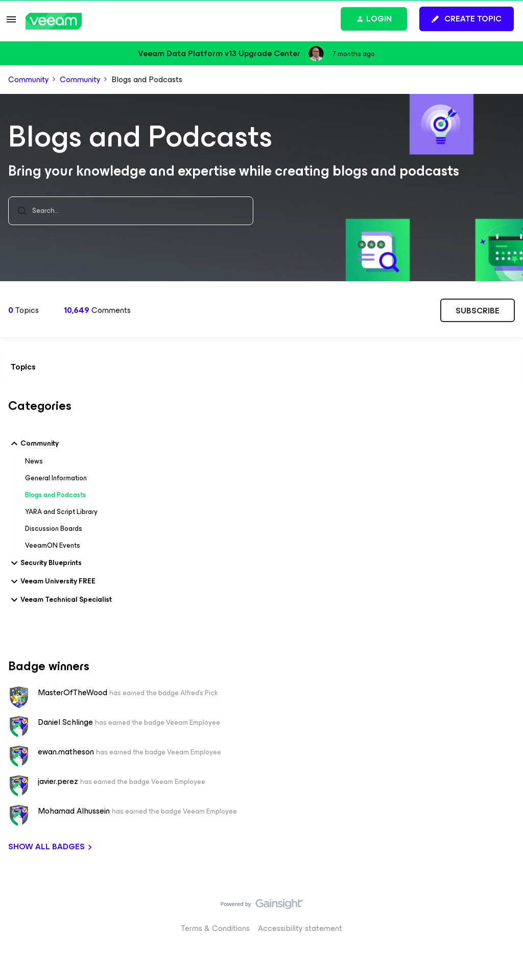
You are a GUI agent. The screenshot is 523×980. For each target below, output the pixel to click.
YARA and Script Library (61, 512)
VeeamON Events (53, 545)
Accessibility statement (300, 928)
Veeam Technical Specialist (60, 600)
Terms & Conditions (215, 928)
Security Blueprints (45, 563)
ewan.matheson (66, 751)
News (34, 461)
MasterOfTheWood (73, 693)
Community (29, 80)
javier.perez (58, 781)
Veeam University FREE (52, 581)
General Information (56, 478)
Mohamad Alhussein (74, 811)
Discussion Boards (54, 529)
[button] (11, 23)
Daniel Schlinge (65, 722)
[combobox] (131, 211)
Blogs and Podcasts (55, 495)
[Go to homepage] (54, 21)
